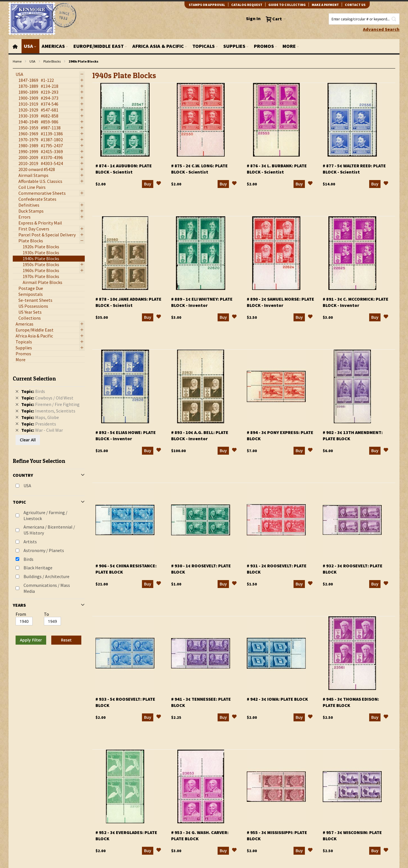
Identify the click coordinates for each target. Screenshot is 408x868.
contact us (355, 5)
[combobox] (364, 19)
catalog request (247, 5)
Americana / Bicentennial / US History (49, 530)
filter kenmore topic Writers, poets (16, 69)
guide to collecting (287, 5)
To (46, 614)
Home (17, 61)
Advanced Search (381, 29)
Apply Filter (31, 640)
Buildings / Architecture (46, 576)
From (21, 614)
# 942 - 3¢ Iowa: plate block (277, 699)
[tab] (49, 508)
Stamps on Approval (207, 5)
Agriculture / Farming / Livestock (45, 515)
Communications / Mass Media (47, 588)
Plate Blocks (52, 61)
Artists (30, 542)
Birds (28, 559)
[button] (159, 184)
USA (32, 61)
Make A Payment (325, 5)
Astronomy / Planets (44, 550)
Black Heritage (38, 568)
